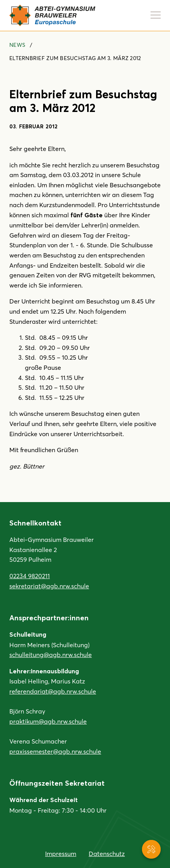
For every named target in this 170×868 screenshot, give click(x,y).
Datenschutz (107, 853)
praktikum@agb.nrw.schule (48, 721)
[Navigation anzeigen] (156, 15)
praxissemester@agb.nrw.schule (55, 751)
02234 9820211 (30, 576)
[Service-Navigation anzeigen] (151, 849)
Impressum (61, 853)
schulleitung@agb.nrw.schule (51, 654)
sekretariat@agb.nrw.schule (49, 586)
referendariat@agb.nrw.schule (53, 691)
